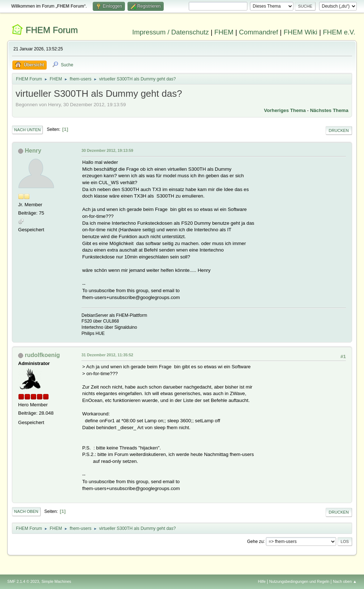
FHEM (224, 32)
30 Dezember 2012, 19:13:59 (107, 150)
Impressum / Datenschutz (171, 32)
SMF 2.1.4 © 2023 (23, 581)
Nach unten (27, 130)
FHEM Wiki (300, 32)
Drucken (339, 130)
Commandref (259, 32)
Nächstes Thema (329, 110)
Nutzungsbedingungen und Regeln (299, 581)
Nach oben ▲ (345, 581)
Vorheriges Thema (285, 110)
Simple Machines (56, 581)
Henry (33, 151)
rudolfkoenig (43, 355)
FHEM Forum (52, 30)
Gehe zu (255, 541)
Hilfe (262, 581)
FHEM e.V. (339, 32)
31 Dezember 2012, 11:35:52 (107, 355)
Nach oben (26, 511)
